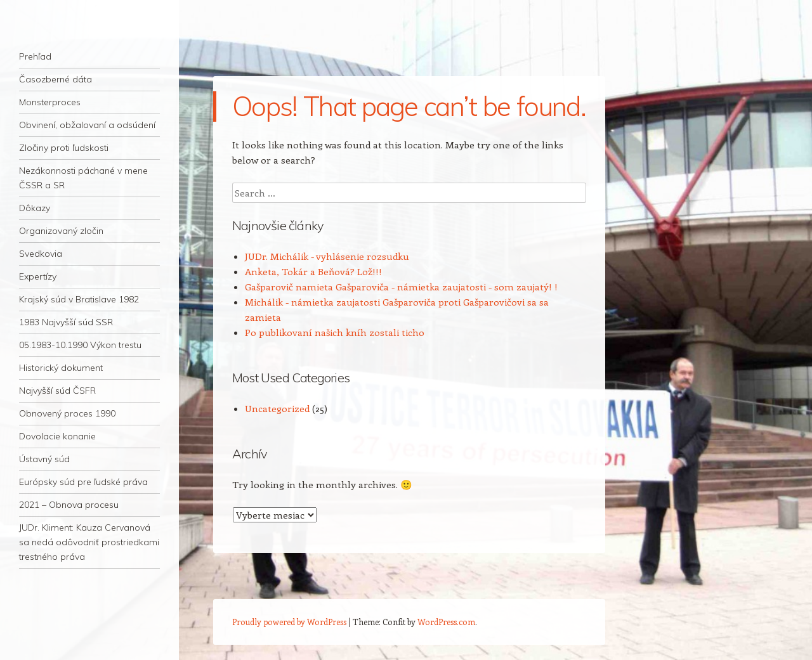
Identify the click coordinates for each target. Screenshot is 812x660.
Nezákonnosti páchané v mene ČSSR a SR (83, 178)
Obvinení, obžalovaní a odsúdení (87, 125)
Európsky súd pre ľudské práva (83, 482)
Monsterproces (50, 102)
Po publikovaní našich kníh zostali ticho (335, 332)
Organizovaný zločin (61, 231)
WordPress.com (446, 622)
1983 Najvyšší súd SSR (66, 322)
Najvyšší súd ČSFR (57, 391)
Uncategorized (277, 408)
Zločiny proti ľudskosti (64, 148)
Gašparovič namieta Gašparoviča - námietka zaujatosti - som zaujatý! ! (401, 287)
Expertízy (38, 276)
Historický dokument (61, 368)
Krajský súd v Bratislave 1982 (79, 299)
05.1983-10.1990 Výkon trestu (80, 345)
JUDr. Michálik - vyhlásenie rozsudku (327, 256)
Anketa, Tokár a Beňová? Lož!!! (313, 271)
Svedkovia (41, 254)
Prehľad (35, 56)
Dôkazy (35, 208)
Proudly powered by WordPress (289, 622)
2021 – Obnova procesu (69, 505)
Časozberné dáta (56, 79)
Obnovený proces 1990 (67, 413)
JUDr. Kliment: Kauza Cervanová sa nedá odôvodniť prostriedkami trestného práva (89, 542)
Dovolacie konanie (57, 436)
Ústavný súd (44, 459)
